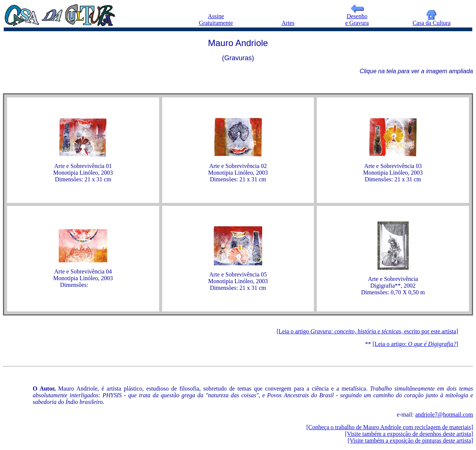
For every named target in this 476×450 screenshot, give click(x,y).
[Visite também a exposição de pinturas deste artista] (410, 441)
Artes (288, 23)
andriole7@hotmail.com (444, 415)
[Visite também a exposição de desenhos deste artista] (409, 434)
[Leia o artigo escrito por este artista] (367, 331)
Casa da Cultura (431, 20)
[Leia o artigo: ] (415, 344)
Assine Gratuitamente (216, 20)
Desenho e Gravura (357, 17)
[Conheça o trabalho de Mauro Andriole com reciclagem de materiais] (390, 427)
